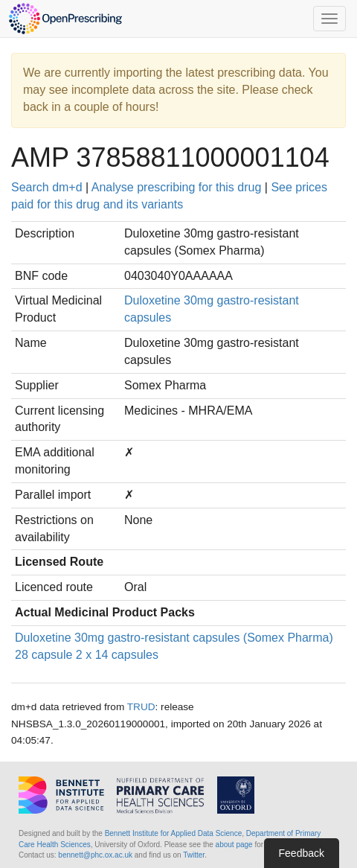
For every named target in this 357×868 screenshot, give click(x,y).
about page (234, 845)
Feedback (302, 853)
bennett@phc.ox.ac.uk (95, 855)
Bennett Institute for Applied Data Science (174, 833)
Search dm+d (47, 187)
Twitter (194, 855)
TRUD (141, 707)
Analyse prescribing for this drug (177, 187)
